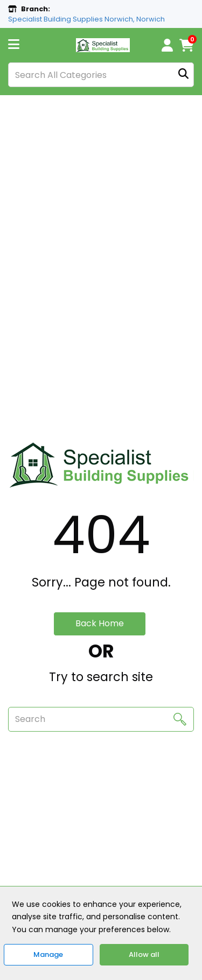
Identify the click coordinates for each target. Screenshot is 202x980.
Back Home (100, 623)
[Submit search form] (183, 75)
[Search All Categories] (101, 75)
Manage (48, 954)
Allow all (144, 954)
